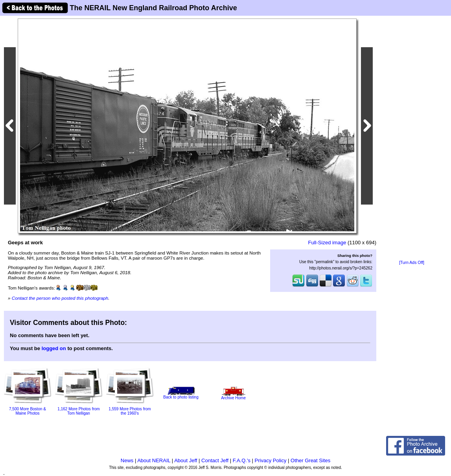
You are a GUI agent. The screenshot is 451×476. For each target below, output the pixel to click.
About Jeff (186, 460)
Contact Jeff (215, 460)
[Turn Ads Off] (412, 263)
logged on (54, 348)
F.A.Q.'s (242, 460)
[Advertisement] (412, 138)
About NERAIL (154, 460)
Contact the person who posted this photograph (60, 298)
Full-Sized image (327, 243)
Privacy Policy (271, 460)
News (127, 460)
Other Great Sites (310, 460)
